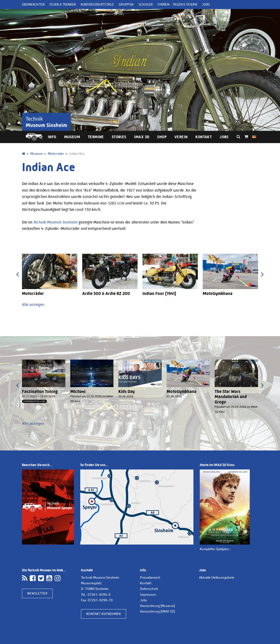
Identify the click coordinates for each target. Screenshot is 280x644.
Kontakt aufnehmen (104, 614)
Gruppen (126, 4)
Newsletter (37, 593)
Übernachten (33, 4)
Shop (162, 137)
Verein (181, 137)
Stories (119, 137)
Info (52, 137)
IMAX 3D (142, 137)
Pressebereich (150, 577)
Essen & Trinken (63, 4)
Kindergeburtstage (97, 4)
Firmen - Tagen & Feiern (177, 4)
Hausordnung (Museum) (157, 606)
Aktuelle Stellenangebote (217, 577)
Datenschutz (149, 589)
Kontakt (204, 137)
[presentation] (17, 274)
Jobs (206, 4)
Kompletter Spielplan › (215, 549)
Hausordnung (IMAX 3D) (157, 611)
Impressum (148, 595)
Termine (96, 137)
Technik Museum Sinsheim (55, 222)
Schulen (146, 4)
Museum (72, 137)
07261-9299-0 (99, 595)
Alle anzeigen (33, 305)
